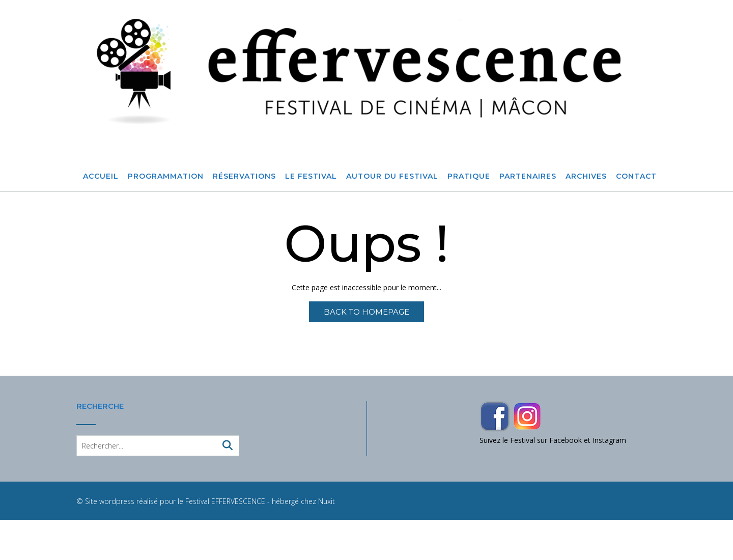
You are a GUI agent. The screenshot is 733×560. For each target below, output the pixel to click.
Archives (586, 177)
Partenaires (528, 177)
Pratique (469, 177)
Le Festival (311, 177)
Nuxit (327, 501)
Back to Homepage (366, 312)
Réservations (244, 177)
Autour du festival (392, 177)
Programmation (166, 177)
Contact (636, 177)
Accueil (101, 177)
